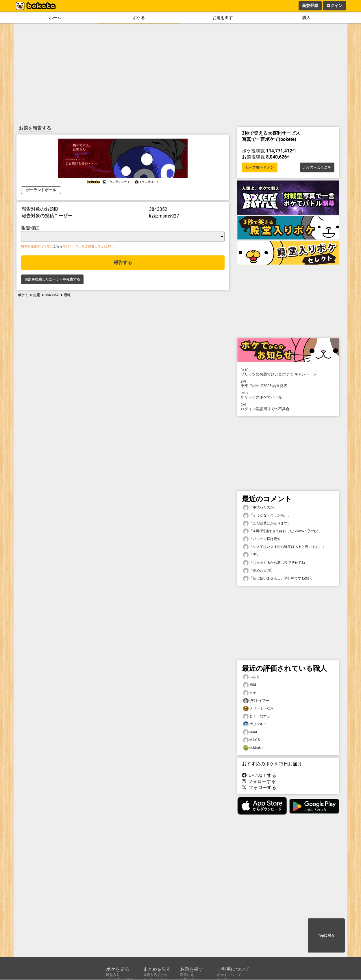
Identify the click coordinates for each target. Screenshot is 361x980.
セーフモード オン (260, 167)
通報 (67, 295)
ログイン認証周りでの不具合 (288, 407)
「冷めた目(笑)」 (260, 571)
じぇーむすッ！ (258, 716)
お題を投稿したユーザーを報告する (52, 279)
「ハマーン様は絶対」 (264, 539)
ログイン (334, 5)
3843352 (52, 295)
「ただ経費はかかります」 (267, 523)
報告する (123, 262)
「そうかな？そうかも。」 (267, 515)
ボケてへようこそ (317, 167)
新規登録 (310, 5)
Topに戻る (326, 935)
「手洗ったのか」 (260, 507)
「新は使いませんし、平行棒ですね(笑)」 (279, 578)
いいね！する (259, 775)
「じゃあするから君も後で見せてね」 (276, 563)
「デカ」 (253, 555)
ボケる (139, 18)
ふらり (251, 677)
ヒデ (250, 693)
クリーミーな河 (258, 709)
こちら (58, 246)
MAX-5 (251, 740)
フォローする (259, 781)
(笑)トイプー (256, 701)
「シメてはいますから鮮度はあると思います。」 (284, 547)
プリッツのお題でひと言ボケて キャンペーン (288, 372)
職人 (306, 18)
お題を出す (223, 18)
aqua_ (251, 732)
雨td (250, 685)
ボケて (23, 295)
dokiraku (253, 748)
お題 (36, 295)
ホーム (55, 18)
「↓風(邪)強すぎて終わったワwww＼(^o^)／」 (283, 531)
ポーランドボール (41, 190)
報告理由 (30, 228)
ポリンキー (255, 724)
